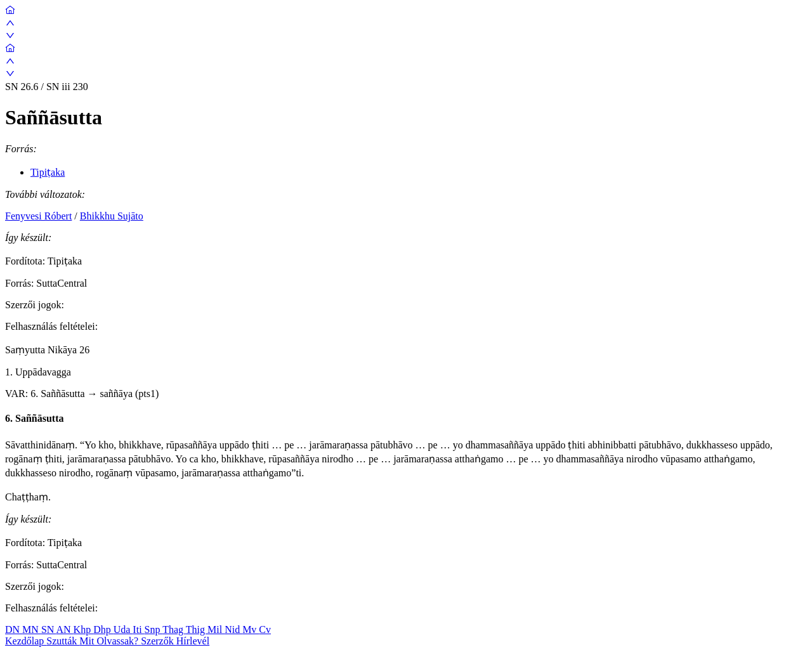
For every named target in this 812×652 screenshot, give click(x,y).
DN (14, 629)
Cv (265, 629)
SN (49, 629)
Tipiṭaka (48, 172)
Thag (174, 629)
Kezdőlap (26, 641)
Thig (197, 629)
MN (32, 629)
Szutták (63, 641)
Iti (138, 629)
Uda (123, 629)
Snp (154, 629)
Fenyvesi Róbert (38, 216)
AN (64, 629)
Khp (84, 629)
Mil (216, 629)
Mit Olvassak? (110, 641)
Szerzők (159, 641)
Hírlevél (193, 641)
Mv (251, 629)
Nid (233, 629)
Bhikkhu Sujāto (112, 216)
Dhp (103, 629)
